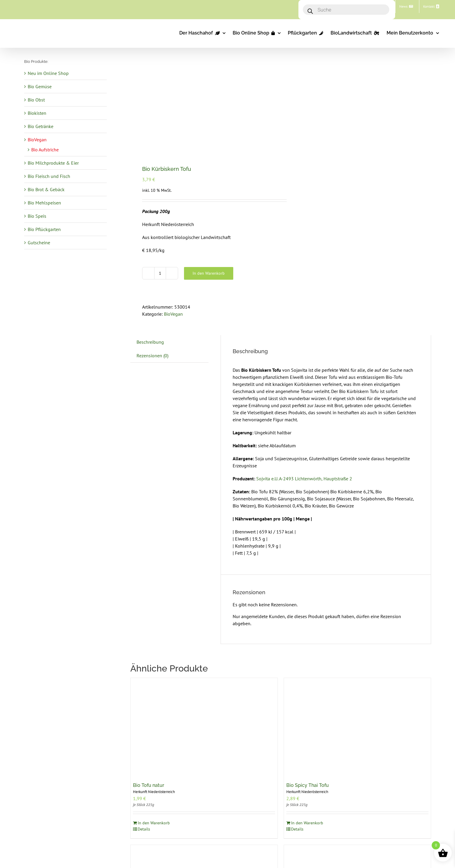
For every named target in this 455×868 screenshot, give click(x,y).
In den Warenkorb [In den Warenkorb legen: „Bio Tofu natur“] (154, 823)
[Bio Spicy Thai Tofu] (357, 727)
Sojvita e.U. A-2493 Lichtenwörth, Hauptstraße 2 (304, 479)
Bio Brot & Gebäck (46, 189)
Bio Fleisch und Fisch (49, 176)
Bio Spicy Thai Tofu (308, 785)
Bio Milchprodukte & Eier (53, 163)
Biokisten (37, 113)
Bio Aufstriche (45, 150)
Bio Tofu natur (149, 785)
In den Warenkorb (209, 273)
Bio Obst (36, 100)
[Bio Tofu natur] (204, 727)
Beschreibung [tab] (150, 342)
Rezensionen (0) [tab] (152, 356)
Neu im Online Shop (48, 73)
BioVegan (173, 314)
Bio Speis (37, 216)
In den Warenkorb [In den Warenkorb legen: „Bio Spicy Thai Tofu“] (307, 823)
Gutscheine (39, 243)
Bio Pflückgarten (44, 229)
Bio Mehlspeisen (44, 203)
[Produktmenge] (160, 273)
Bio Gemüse (40, 86)
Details (144, 829)
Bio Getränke (41, 126)
